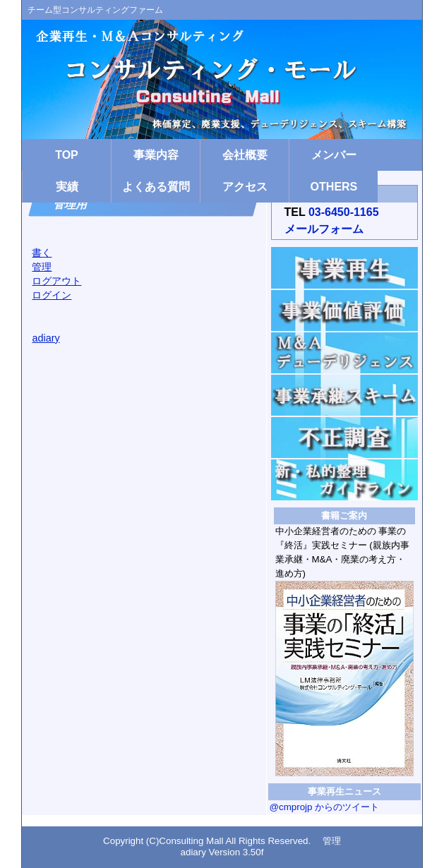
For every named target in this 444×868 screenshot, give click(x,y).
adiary (46, 338)
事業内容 (156, 155)
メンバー (334, 155)
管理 (42, 267)
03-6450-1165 (344, 212)
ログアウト (56, 281)
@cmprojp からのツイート (325, 807)
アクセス (245, 187)
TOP (67, 155)
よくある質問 (156, 187)
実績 (67, 187)
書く (42, 253)
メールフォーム (324, 229)
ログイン (52, 295)
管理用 (72, 204)
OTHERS (334, 187)
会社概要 (245, 155)
